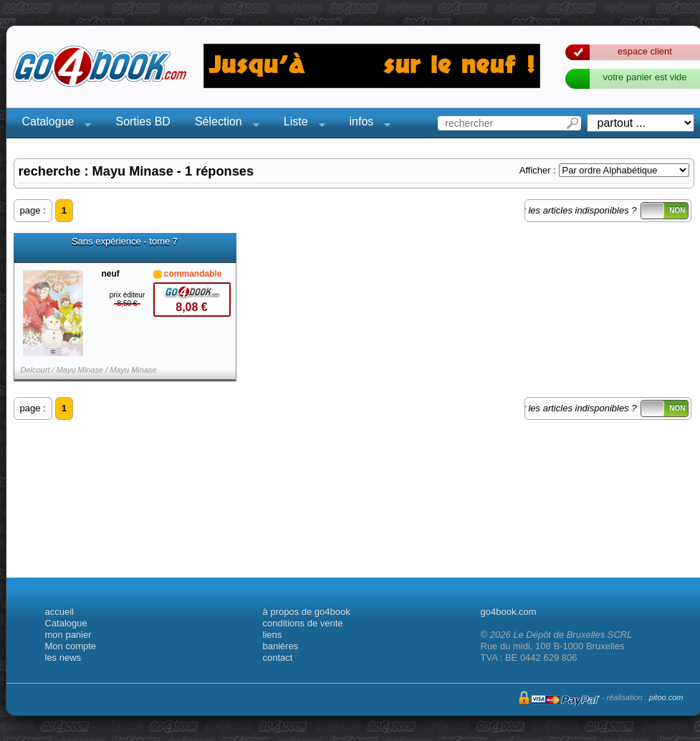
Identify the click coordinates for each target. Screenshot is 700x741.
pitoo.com (666, 697)
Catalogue (53, 124)
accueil (59, 612)
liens (273, 635)
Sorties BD (143, 121)
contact (278, 658)
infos (366, 124)
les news (63, 658)
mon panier (68, 635)
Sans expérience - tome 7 (125, 242)
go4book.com (509, 612)
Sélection (223, 124)
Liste (300, 124)
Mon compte (71, 646)
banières (281, 646)
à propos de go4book (307, 612)
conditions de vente (303, 623)
